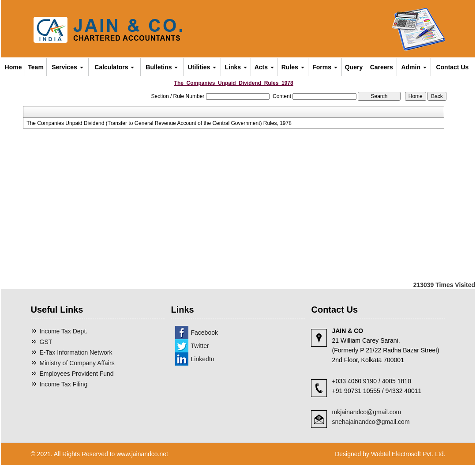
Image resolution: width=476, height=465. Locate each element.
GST (46, 342)
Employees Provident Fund (77, 374)
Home (13, 67)
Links (236, 67)
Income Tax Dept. (64, 331)
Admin (414, 67)
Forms (325, 67)
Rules (293, 67)
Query (354, 67)
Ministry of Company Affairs (77, 363)
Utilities (202, 67)
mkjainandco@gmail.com (366, 412)
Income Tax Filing (64, 384)
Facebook (204, 333)
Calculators (114, 67)
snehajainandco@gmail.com (371, 422)
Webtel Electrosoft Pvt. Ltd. (408, 454)
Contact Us (452, 67)
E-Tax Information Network (76, 352)
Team (36, 67)
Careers (382, 67)
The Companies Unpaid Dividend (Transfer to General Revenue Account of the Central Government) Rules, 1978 (159, 123)
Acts (264, 67)
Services (67, 67)
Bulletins (162, 67)
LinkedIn (202, 359)
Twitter (200, 346)
